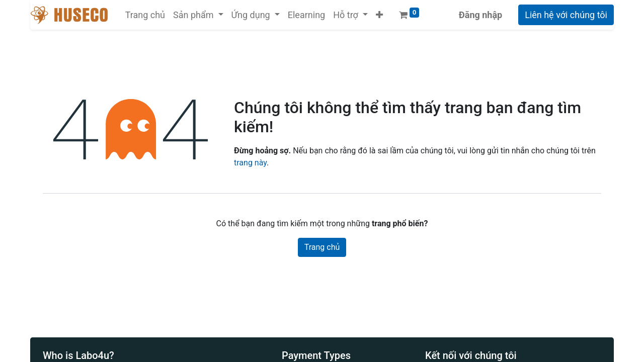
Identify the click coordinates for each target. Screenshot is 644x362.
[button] (379, 15)
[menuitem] (145, 15)
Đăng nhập (480, 15)
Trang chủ (322, 247)
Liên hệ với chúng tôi (566, 15)
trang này (250, 163)
